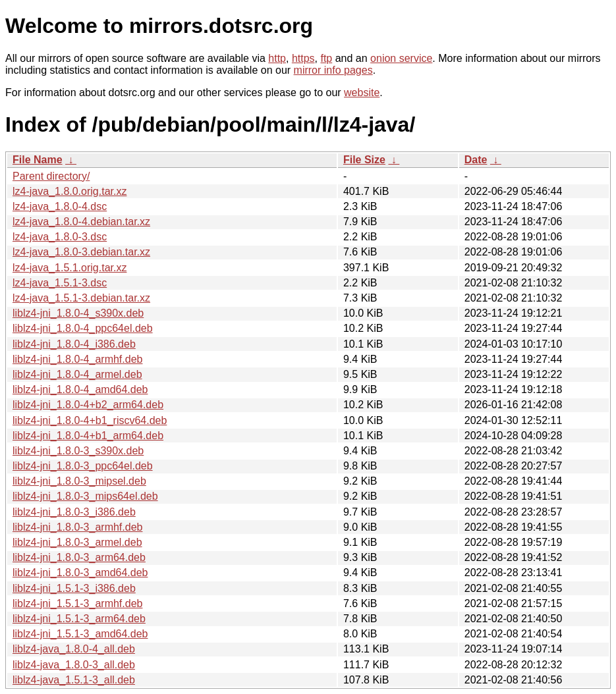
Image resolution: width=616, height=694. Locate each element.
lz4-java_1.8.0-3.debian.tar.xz (81, 252)
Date (476, 160)
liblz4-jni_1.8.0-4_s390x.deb (78, 313)
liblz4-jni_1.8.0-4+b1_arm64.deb (88, 436)
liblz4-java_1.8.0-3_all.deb (74, 665)
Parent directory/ (51, 176)
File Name (38, 160)
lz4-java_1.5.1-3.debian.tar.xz (81, 298)
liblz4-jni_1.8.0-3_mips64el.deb (85, 496)
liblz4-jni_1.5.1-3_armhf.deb (77, 603)
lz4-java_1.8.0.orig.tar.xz (70, 191)
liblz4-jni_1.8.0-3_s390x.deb (78, 451)
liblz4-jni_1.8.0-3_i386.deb (74, 512)
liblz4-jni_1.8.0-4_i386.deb (74, 344)
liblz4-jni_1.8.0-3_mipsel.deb (79, 481)
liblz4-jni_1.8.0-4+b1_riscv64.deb (90, 420)
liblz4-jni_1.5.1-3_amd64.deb (80, 634)
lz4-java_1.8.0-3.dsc (60, 237)
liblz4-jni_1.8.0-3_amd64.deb (80, 573)
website (362, 93)
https (303, 58)
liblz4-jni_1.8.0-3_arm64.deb (79, 557)
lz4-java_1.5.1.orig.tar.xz (70, 268)
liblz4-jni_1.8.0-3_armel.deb (77, 542)
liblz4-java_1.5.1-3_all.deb (74, 680)
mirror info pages (333, 70)
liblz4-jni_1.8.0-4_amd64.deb (80, 389)
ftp (326, 58)
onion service (401, 58)
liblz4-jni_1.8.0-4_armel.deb (77, 374)
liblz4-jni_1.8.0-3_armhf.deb (77, 527)
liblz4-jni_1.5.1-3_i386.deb (74, 588)
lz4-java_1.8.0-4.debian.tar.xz (81, 222)
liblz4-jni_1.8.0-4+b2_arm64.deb (88, 405)
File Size (364, 160)
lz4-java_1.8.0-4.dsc (60, 206)
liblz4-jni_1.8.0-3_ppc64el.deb (83, 466)
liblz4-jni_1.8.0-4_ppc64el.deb (83, 328)
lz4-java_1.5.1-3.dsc (60, 283)
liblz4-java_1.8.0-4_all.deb (74, 649)
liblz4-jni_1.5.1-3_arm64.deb (79, 619)
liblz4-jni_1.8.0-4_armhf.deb (77, 359)
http (277, 58)
